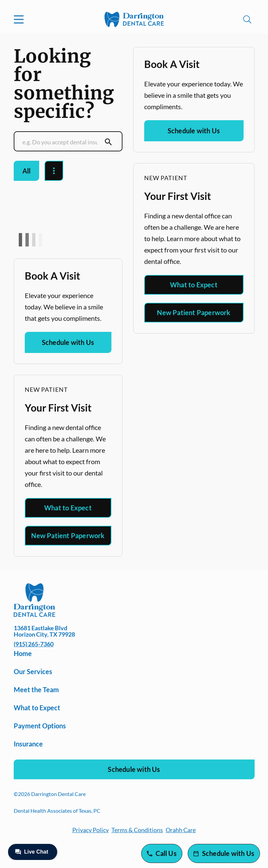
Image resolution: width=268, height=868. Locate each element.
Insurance (28, 744)
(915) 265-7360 (34, 644)
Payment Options (40, 726)
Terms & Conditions (137, 830)
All (27, 171)
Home (23, 653)
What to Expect (68, 508)
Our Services (33, 671)
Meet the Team (36, 690)
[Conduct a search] (62, 142)
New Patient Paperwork (68, 535)
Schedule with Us (68, 342)
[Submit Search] (108, 142)
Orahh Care (181, 830)
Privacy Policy (91, 830)
